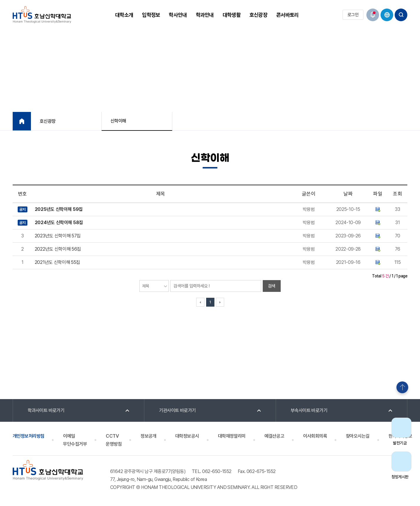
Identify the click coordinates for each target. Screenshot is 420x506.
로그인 (353, 15)
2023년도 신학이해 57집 (58, 236)
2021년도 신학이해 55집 (57, 262)
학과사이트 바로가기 (46, 410)
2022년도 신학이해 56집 (58, 249)
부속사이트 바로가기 (309, 410)
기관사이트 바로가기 (177, 410)
